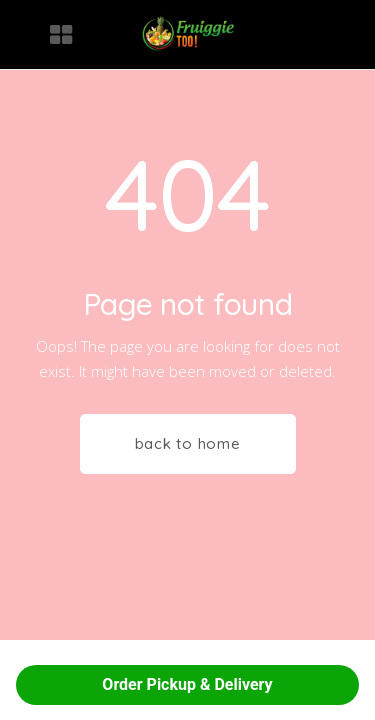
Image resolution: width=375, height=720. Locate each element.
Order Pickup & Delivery (187, 684)
